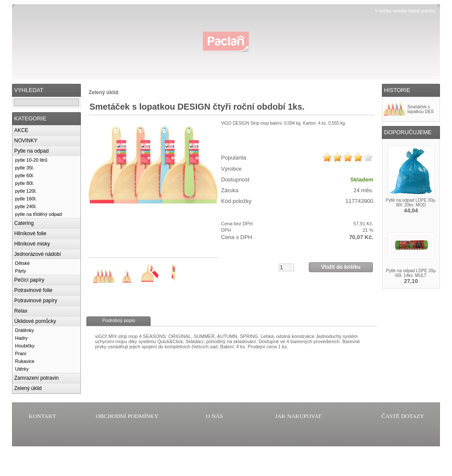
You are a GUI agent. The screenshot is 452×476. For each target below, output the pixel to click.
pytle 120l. (26, 191)
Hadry (21, 338)
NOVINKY (26, 141)
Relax (21, 311)
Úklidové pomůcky (35, 321)
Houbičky (25, 346)
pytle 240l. (26, 206)
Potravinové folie (33, 290)
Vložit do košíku (341, 267)
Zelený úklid (28, 388)
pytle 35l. (25, 168)
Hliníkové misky (32, 244)
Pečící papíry (29, 280)
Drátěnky (25, 330)
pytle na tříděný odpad (38, 214)
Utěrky (22, 369)
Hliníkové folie (30, 233)
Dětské (22, 263)
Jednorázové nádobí (38, 254)
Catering (24, 223)
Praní (21, 353)
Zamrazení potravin (36, 378)
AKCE (21, 130)
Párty (21, 271)
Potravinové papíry (36, 301)
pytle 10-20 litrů (31, 160)
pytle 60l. (25, 175)
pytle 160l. (26, 199)
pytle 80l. (25, 183)
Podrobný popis (119, 320)
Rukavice (25, 361)
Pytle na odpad (31, 151)
